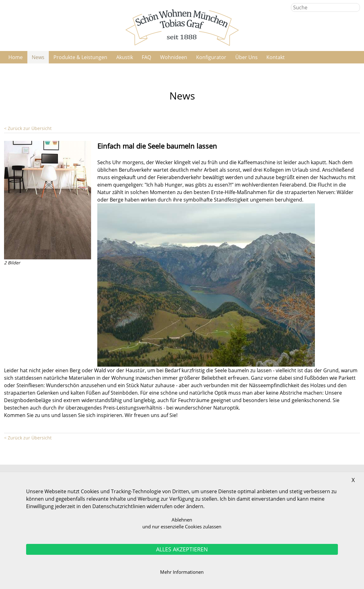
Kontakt (276, 57)
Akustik (125, 57)
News (38, 57)
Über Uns (247, 57)
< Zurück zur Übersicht (28, 128)
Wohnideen (174, 57)
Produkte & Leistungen (80, 57)
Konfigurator (211, 57)
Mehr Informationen (182, 572)
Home (16, 57)
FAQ (146, 57)
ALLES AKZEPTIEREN (182, 549)
